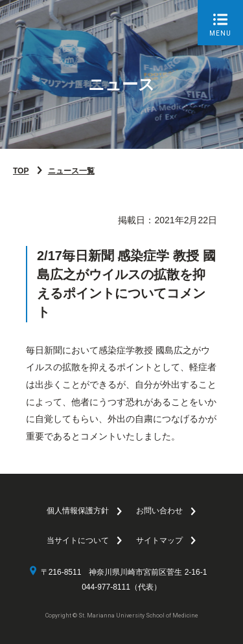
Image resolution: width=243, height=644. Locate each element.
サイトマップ (159, 540)
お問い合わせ (159, 511)
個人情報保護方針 (78, 511)
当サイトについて (78, 540)
